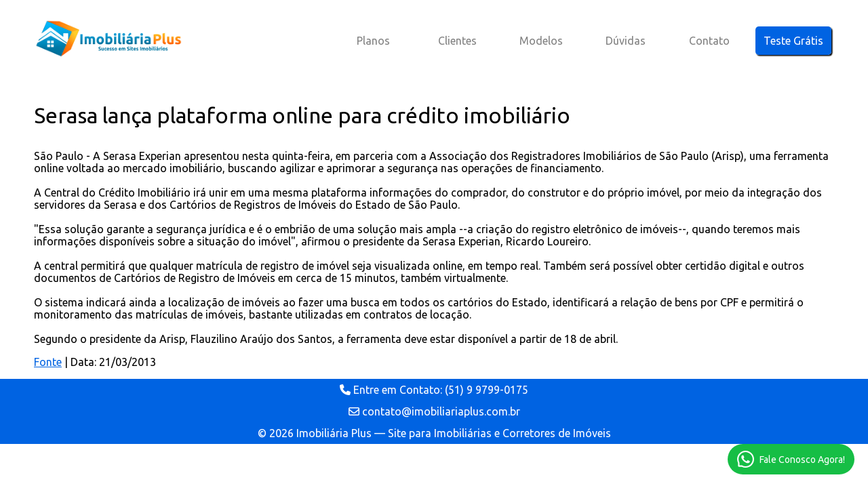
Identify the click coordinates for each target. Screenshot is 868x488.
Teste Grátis (793, 41)
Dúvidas (626, 41)
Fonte (48, 362)
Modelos (541, 41)
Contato (709, 41)
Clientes (457, 41)
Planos (373, 41)
